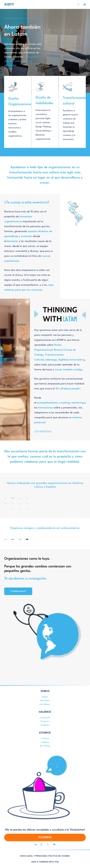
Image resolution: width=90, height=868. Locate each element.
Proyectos (45, 721)
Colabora (45, 742)
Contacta (45, 739)
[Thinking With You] (9, 4)
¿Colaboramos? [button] (18, 591)
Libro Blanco (45, 704)
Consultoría (45, 718)
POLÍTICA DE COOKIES (59, 856)
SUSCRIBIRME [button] (45, 837)
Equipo (45, 697)
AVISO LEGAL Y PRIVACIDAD (34, 856)
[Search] (77, 4)
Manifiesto (45, 701)
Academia (45, 725)
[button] (36, 845)
